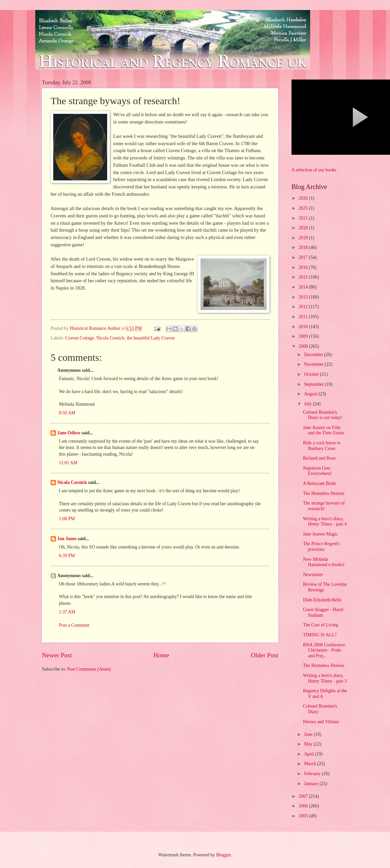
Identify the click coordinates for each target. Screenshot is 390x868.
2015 (304, 277)
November (314, 364)
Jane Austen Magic (320, 534)
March (311, 764)
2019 (304, 238)
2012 (304, 307)
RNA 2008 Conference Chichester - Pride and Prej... (324, 650)
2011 (304, 317)
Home (161, 655)
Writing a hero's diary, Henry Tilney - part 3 (325, 678)
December (314, 355)
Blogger (223, 855)
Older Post (265, 655)
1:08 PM (67, 519)
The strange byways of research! (324, 506)
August (311, 394)
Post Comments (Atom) (89, 669)
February (313, 774)
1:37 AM (67, 612)
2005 (304, 816)
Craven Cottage (80, 338)
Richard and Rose (319, 458)
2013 (304, 297)
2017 (304, 257)
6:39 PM (67, 556)
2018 (304, 247)
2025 (304, 208)
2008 (304, 346)
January (312, 784)
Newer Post (57, 655)
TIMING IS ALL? (320, 635)
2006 (304, 806)
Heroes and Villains (321, 722)
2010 (304, 327)
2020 (304, 228)
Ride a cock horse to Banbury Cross (322, 446)
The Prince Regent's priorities (321, 546)
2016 (304, 267)
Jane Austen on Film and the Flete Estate (323, 430)
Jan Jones (67, 539)
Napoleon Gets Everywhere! (317, 471)
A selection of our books (314, 170)
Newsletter (313, 575)
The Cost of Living (320, 625)
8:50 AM (67, 413)
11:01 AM (68, 463)
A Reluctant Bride (319, 483)
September (314, 384)
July (308, 404)
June (309, 734)
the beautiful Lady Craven (151, 338)
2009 (304, 336)
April (310, 754)
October (312, 374)
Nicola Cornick (110, 338)
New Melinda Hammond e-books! (324, 562)
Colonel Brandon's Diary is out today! (323, 415)
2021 (304, 218)
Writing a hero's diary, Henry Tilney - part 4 (325, 522)
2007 (304, 796)
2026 (304, 198)
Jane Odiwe (69, 433)
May (309, 744)
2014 (304, 287)
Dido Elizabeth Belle (322, 600)
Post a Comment (74, 625)
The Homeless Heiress (323, 493)
